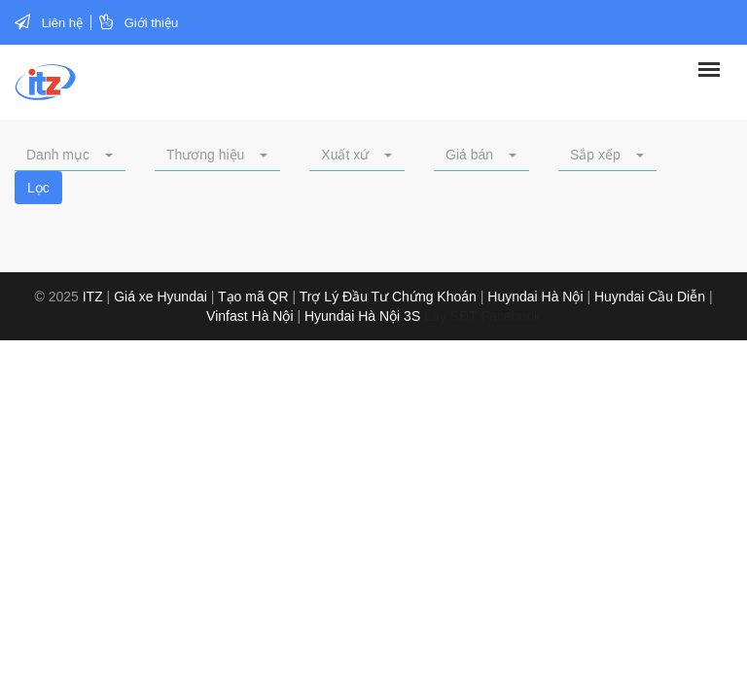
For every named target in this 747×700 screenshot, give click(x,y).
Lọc (38, 188)
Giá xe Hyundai (160, 297)
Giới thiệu (151, 23)
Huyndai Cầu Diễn (650, 297)
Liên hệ (62, 23)
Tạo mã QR (253, 297)
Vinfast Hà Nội (249, 316)
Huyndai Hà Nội (535, 297)
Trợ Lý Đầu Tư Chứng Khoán (388, 297)
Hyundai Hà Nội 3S (362, 316)
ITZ (93, 297)
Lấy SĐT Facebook (482, 316)
